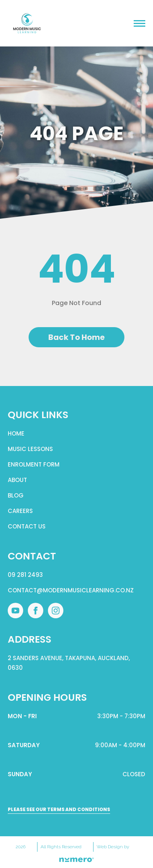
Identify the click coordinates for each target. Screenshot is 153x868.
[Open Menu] (139, 23)
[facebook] (36, 611)
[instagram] (56, 611)
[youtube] (15, 611)
